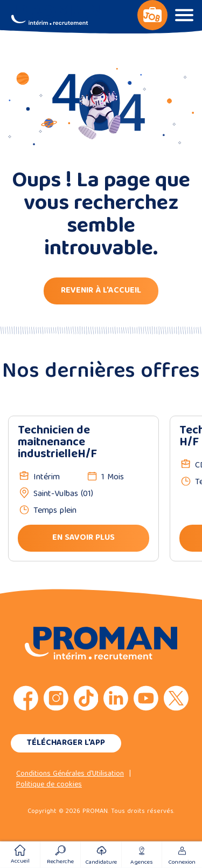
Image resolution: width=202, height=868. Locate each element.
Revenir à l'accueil (101, 291)
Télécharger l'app (66, 743)
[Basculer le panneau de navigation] (152, 15)
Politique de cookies (49, 785)
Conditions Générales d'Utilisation (70, 774)
